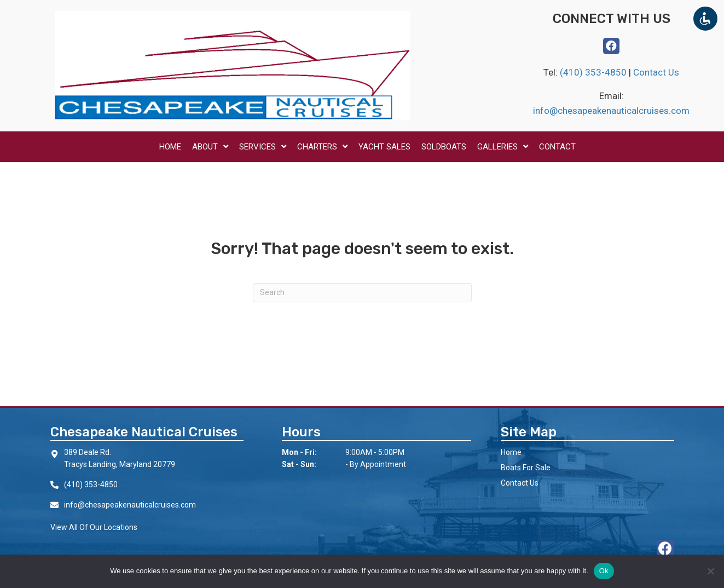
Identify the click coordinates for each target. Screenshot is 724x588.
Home (511, 452)
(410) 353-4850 (594, 72)
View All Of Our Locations (94, 527)
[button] (611, 46)
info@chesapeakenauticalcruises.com (611, 111)
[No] (710, 571)
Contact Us (656, 72)
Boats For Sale (526, 468)
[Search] (362, 293)
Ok (604, 571)
